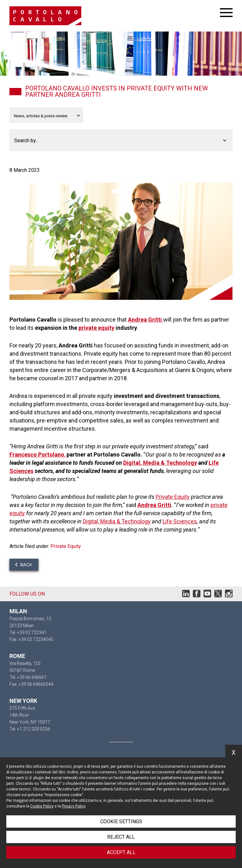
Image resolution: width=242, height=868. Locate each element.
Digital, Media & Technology (160, 463)
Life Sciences (180, 521)
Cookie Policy (42, 806)
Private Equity (173, 497)
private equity (96, 328)
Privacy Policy (74, 806)
